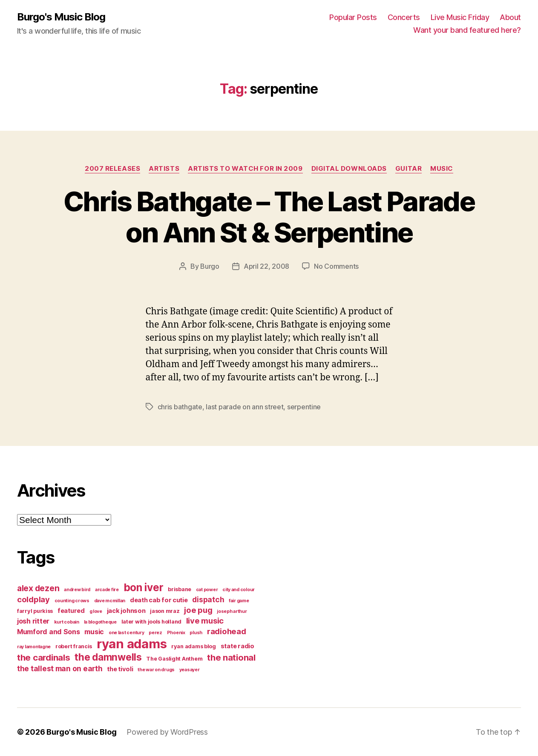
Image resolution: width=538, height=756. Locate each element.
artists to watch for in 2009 (245, 169)
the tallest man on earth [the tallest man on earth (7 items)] (60, 668)
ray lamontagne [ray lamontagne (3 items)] (34, 647)
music (442, 169)
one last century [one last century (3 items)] (127, 633)
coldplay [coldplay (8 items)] (33, 599)
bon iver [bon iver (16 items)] (144, 587)
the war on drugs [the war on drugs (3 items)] (156, 670)
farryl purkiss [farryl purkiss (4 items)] (35, 611)
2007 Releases (112, 169)
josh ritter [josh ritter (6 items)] (33, 621)
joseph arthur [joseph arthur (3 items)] (232, 611)
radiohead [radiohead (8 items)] (227, 631)
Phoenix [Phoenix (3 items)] (176, 633)
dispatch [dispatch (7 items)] (208, 599)
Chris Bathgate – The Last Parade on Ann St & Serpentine (269, 217)
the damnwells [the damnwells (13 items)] (108, 657)
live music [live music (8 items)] (205, 621)
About (510, 17)
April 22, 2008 (266, 266)
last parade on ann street (245, 407)
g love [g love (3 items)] (96, 611)
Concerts (404, 17)
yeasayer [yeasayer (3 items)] (190, 670)
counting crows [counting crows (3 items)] (72, 601)
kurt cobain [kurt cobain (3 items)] (67, 622)
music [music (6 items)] (94, 632)
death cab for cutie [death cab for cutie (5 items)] (159, 600)
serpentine (304, 407)
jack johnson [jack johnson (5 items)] (126, 611)
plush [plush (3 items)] (196, 633)
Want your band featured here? (467, 30)
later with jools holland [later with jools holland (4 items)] (152, 622)
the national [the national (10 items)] (231, 657)
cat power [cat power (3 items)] (207, 590)
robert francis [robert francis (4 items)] (74, 646)
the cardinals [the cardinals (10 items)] (44, 657)
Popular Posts (353, 17)
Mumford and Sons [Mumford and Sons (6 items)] (49, 632)
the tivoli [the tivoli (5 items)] (120, 669)
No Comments (336, 266)
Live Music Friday (460, 17)
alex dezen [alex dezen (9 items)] (38, 588)
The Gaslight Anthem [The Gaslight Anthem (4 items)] (174, 659)
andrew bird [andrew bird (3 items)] (77, 590)
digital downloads (349, 169)
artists (164, 169)
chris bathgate (180, 407)
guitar (409, 169)
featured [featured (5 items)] (71, 611)
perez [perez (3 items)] (155, 633)
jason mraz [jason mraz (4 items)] (165, 611)
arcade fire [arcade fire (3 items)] (107, 590)
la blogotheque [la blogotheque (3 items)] (100, 622)
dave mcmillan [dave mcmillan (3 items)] (110, 601)
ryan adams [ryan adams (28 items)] (132, 644)
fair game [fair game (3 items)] (239, 601)
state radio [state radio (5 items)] (237, 646)
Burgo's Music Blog (61, 17)
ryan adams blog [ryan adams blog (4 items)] (194, 646)
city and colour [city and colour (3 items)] (239, 590)
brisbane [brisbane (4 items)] (180, 589)
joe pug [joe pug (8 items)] (198, 610)
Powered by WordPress (167, 732)
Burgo (210, 266)
